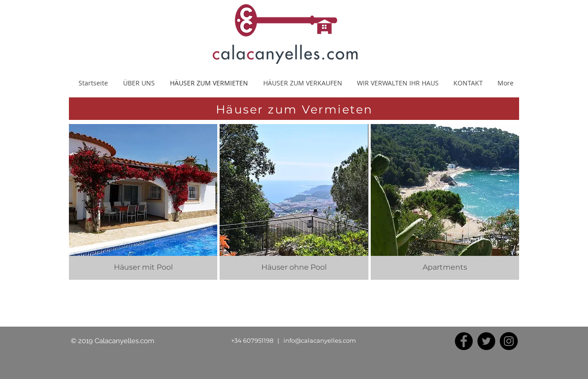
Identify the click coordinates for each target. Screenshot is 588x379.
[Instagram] (509, 341)
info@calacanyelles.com (320, 340)
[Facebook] (464, 341)
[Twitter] (486, 341)
